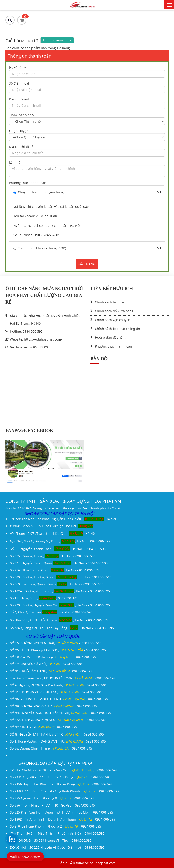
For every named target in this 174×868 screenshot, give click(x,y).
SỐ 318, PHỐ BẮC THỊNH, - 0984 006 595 (51, 671)
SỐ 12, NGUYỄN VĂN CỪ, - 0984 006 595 (46, 664)
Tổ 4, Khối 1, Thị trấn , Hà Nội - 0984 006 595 (51, 612)
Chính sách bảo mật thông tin (117, 329)
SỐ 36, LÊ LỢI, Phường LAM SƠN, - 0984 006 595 (58, 650)
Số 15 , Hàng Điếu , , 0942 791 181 (44, 598)
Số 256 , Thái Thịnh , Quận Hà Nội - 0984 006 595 (54, 570)
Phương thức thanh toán (28, 183)
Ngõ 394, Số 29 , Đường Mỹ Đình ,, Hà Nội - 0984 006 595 (60, 541)
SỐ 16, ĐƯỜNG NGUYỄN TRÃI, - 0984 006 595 (56, 643)
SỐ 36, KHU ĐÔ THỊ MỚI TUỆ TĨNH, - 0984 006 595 (59, 699)
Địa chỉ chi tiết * (21, 147)
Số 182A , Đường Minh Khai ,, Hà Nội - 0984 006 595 (60, 591)
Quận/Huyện (19, 131)
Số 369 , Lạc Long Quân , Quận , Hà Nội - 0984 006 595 (57, 584)
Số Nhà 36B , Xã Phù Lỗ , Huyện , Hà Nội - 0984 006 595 (59, 620)
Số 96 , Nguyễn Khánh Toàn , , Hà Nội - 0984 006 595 (58, 549)
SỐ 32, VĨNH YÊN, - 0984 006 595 (43, 727)
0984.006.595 (107, 770)
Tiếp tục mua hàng (57, 40)
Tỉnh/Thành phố (21, 115)
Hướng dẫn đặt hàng (111, 337)
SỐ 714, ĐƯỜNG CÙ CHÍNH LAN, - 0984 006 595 (56, 692)
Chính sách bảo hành (111, 302)
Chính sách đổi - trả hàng (114, 311)
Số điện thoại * (20, 83)
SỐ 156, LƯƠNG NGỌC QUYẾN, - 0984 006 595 (58, 720)
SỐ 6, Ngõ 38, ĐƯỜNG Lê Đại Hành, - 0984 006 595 (58, 685)
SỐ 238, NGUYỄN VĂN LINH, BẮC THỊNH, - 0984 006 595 (60, 713)
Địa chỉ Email (19, 99)
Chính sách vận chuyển (113, 320)
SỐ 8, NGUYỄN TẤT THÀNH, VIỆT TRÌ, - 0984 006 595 (57, 734)
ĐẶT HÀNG (87, 264)
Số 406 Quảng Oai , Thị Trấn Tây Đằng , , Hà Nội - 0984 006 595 (62, 628)
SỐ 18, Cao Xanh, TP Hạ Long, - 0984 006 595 (53, 657)
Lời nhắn (16, 162)
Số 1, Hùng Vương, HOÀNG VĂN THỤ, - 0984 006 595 (58, 741)
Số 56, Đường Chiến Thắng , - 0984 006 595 (51, 748)
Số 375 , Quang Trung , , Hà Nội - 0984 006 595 (53, 556)
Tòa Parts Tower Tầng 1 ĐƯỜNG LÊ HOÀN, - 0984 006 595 (63, 678)
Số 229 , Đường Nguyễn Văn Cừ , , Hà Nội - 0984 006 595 (60, 605)
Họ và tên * (18, 67)
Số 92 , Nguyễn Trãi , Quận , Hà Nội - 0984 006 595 (59, 563)
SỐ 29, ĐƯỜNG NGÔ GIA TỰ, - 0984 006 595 (53, 706)
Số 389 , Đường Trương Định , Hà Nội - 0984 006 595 (61, 577)
